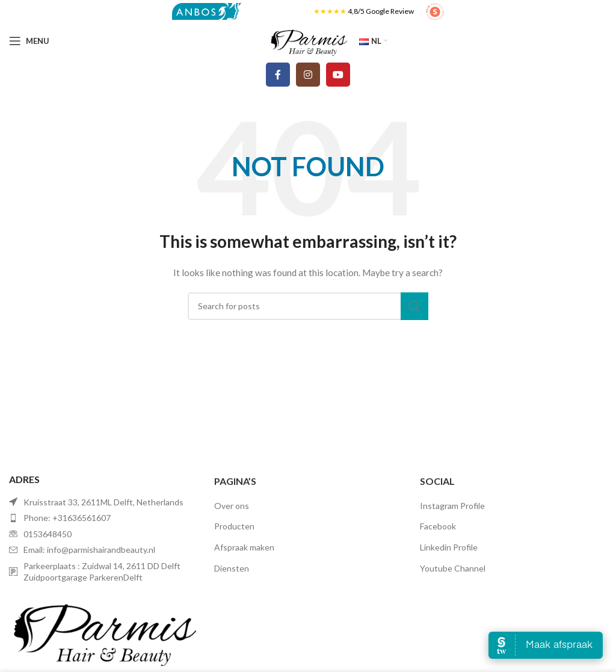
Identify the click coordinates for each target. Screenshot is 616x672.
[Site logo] (207, 11)
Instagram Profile (452, 506)
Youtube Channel (453, 568)
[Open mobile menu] (29, 41)
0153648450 (48, 534)
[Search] (308, 306)
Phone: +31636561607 (67, 518)
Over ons (232, 506)
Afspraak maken (244, 547)
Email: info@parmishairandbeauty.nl (89, 550)
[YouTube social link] (338, 75)
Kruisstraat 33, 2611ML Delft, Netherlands (103, 502)
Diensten (232, 568)
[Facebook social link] (278, 75)
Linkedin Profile (449, 547)
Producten (234, 526)
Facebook (438, 526)
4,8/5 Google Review (381, 11)
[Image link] (103, 630)
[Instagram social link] (308, 75)
